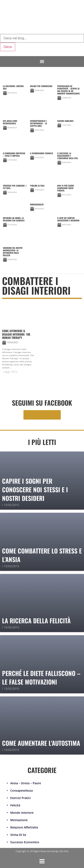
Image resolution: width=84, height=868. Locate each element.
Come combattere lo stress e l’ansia (42, 555)
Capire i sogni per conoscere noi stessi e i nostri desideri (35, 489)
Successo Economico (25, 842)
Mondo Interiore (22, 813)
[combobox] (42, 38)
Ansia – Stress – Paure (26, 783)
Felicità (15, 805)
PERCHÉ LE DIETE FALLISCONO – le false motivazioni (41, 677)
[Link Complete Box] (15, 84)
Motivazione (19, 820)
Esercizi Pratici (20, 798)
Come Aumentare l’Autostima (41, 743)
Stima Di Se (18, 835)
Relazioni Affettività (24, 827)
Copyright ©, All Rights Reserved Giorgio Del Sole (42, 851)
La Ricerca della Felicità (36, 621)
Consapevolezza (22, 790)
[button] (42, 62)
